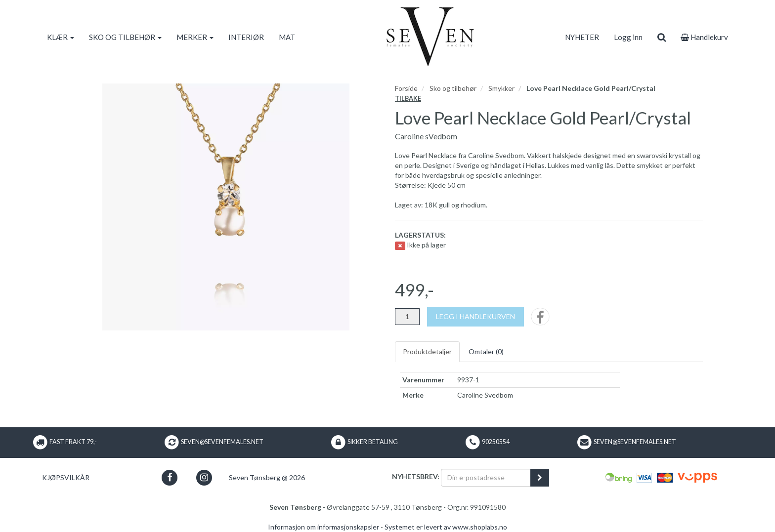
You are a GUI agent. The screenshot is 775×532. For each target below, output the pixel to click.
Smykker (501, 88)
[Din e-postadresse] (486, 478)
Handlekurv (704, 37)
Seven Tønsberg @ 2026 (267, 477)
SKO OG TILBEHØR (125, 37)
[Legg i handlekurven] (475, 317)
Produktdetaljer (427, 351)
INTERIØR (246, 37)
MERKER (195, 37)
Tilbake (408, 99)
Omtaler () (486, 351)
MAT (287, 37)
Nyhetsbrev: (416, 476)
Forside (406, 88)
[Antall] (407, 317)
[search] (662, 37)
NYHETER (582, 37)
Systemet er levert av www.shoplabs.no (446, 527)
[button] (170, 477)
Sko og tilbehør (453, 88)
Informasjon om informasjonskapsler (323, 527)
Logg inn (628, 37)
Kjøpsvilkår (66, 477)
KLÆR (61, 37)
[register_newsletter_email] (540, 478)
